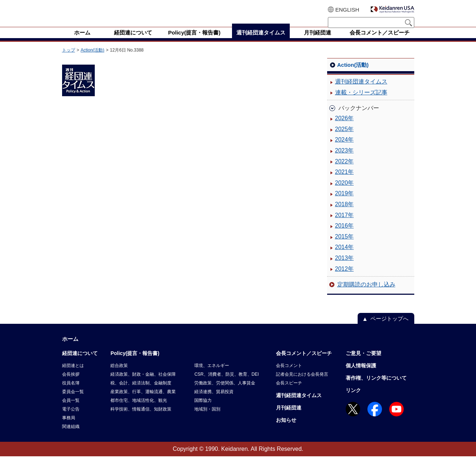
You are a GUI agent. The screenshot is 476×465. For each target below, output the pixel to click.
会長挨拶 (71, 383)
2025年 (345, 138)
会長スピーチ (289, 392)
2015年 (345, 245)
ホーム (70, 348)
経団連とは (73, 374)
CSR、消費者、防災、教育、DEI (226, 383)
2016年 (345, 234)
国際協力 (203, 409)
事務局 (69, 427)
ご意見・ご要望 (363, 362)
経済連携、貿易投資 (214, 400)
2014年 (345, 256)
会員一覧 (71, 409)
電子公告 (71, 418)
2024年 (345, 148)
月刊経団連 (289, 416)
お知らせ (286, 429)
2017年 (345, 224)
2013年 (345, 267)
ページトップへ (389, 327)
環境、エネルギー (212, 374)
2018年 (345, 213)
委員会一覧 (73, 400)
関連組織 (71, 435)
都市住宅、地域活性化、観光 (139, 409)
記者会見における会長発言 (302, 383)
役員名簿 (71, 392)
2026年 (345, 127)
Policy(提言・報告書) (135, 362)
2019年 (345, 202)
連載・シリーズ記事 (361, 101)
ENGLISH (347, 10)
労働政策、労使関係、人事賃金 (225, 392)
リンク (353, 399)
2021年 (345, 181)
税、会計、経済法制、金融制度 (141, 392)
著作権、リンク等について (376, 387)
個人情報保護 (361, 374)
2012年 (345, 278)
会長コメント (289, 374)
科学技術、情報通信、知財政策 (141, 418)
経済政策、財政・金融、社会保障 (143, 383)
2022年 (345, 170)
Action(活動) (92, 59)
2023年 (345, 159)
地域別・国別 (207, 418)
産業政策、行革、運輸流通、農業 (143, 400)
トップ (69, 59)
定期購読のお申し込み (366, 293)
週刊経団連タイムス (361, 90)
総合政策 (119, 374)
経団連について (80, 362)
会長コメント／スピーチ (304, 362)
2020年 (345, 191)
